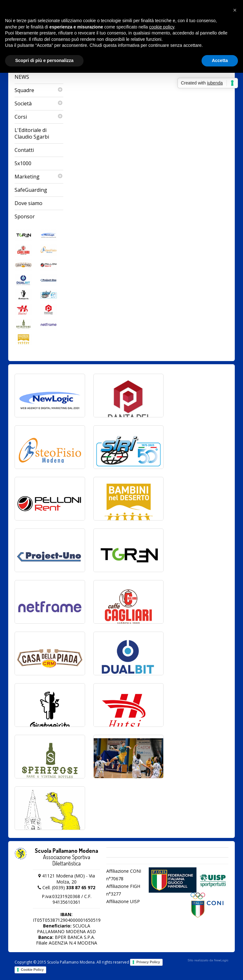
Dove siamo (28, 203)
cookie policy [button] (162, 27)
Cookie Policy (32, 970)
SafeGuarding (31, 190)
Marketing (39, 177)
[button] (235, 10)
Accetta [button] (220, 60)
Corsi (39, 117)
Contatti (24, 150)
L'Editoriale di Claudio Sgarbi (32, 133)
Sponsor (25, 216)
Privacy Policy (148, 962)
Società (39, 104)
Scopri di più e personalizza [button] (44, 60)
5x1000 (23, 163)
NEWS (22, 77)
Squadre (39, 90)
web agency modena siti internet (208, 960)
